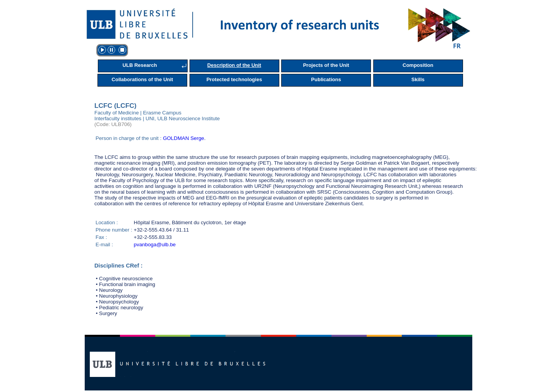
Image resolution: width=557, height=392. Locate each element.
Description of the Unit (234, 65)
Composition (418, 65)
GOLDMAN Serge (184, 138)
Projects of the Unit (326, 65)
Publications (326, 79)
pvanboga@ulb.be (155, 245)
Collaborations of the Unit (143, 79)
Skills (418, 79)
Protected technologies (234, 79)
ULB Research (140, 65)
